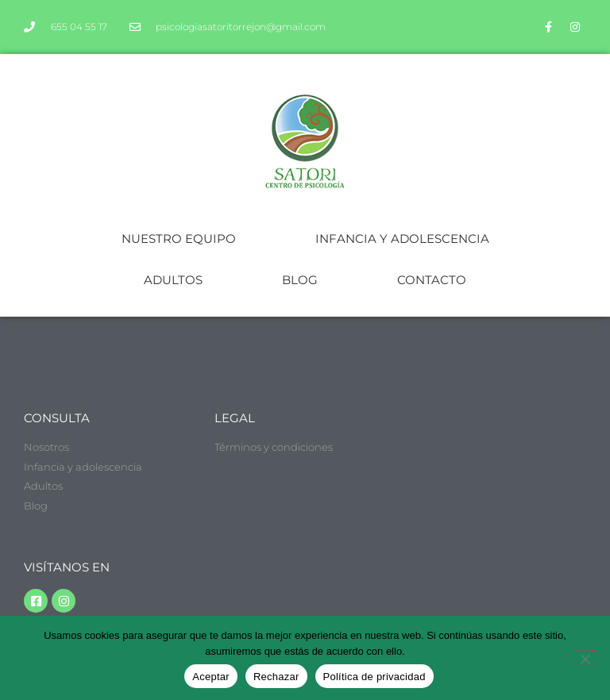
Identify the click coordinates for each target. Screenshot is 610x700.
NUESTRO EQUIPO (179, 238)
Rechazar (276, 677)
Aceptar (211, 677)
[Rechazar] (585, 657)
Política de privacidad (374, 677)
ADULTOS (173, 280)
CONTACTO (432, 280)
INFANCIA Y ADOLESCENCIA (402, 238)
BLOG (300, 280)
